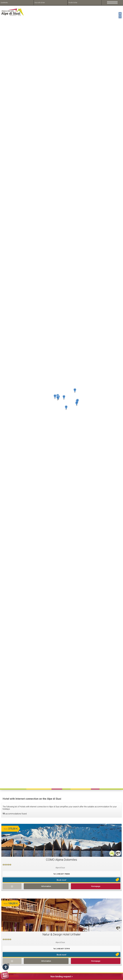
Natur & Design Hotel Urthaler (62, 934)
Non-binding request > (37, 976)
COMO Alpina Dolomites (61, 860)
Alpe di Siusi (60, 868)
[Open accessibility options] (6, 967)
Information (46, 886)
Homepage (96, 886)
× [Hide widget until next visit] (8, 964)
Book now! (61, 880)
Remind (12, 886)
